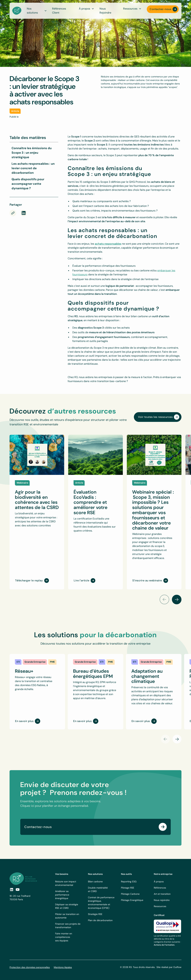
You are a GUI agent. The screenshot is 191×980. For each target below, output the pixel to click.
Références (160, 888)
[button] (87, 9)
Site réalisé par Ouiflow (169, 967)
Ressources (160, 906)
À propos (159, 882)
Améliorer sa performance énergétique (62, 895)
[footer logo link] (23, 879)
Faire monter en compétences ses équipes (64, 937)
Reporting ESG (129, 882)
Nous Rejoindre (105, 11)
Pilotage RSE (128, 888)
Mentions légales (63, 967)
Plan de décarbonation (100, 920)
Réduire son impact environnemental (66, 883)
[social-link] (18, 890)
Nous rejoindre (162, 900)
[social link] (12, 890)
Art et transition (162, 894)
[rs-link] (24, 213)
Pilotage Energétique (132, 900)
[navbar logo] (17, 11)
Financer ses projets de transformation (68, 926)
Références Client (59, 11)
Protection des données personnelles (30, 967)
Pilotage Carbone (130, 894)
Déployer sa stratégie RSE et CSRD (67, 906)
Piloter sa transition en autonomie (67, 916)
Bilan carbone (95, 882)
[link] (18, 662)
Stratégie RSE (95, 914)
